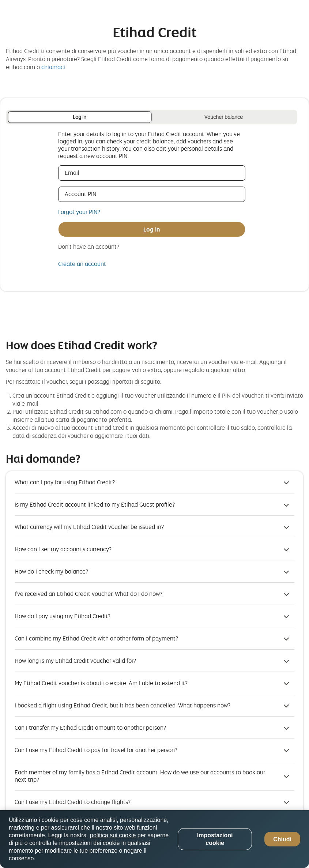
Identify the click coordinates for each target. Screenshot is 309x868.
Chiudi (282, 839)
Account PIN (91, 194)
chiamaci (53, 67)
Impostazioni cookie (215, 839)
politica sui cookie (113, 835)
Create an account (82, 264)
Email (83, 173)
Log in (80, 117)
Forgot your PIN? (79, 212)
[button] (154, 482)
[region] (154, 839)
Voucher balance (224, 117)
